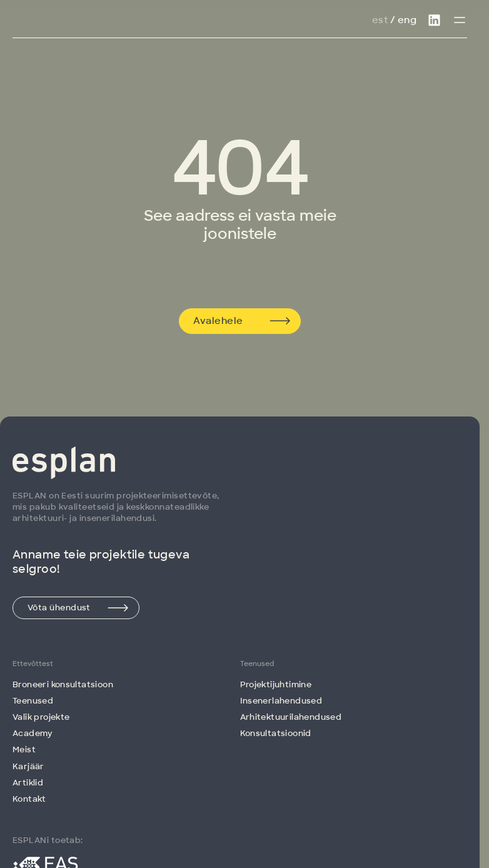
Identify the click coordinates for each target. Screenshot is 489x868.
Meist (24, 749)
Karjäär (28, 766)
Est (380, 20)
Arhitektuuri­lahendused (291, 717)
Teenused (33, 701)
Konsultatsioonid (276, 733)
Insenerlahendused (281, 701)
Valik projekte (41, 717)
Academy (33, 733)
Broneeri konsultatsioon (63, 684)
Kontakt (29, 799)
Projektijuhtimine (276, 684)
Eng (407, 20)
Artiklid (28, 783)
